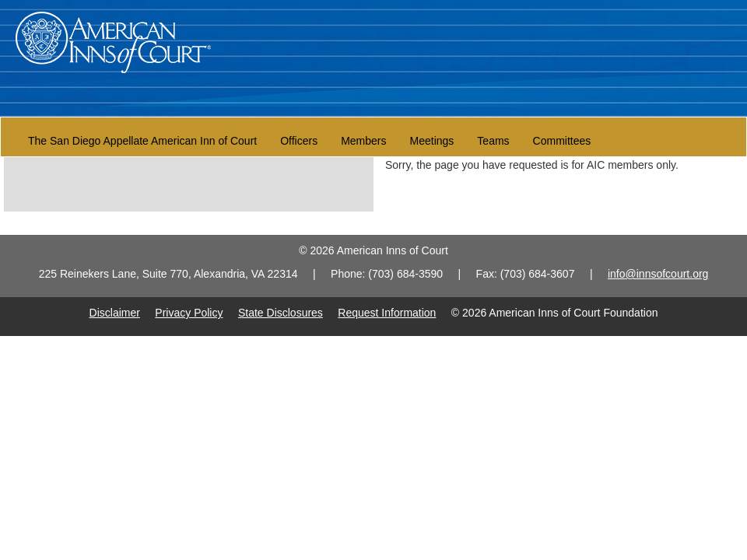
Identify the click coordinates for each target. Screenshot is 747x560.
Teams (493, 141)
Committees (562, 141)
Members (363, 141)
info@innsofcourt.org (658, 274)
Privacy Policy (189, 313)
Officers (299, 141)
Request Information (387, 313)
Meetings (432, 141)
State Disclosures (281, 313)
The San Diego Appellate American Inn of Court (142, 141)
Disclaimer (115, 313)
